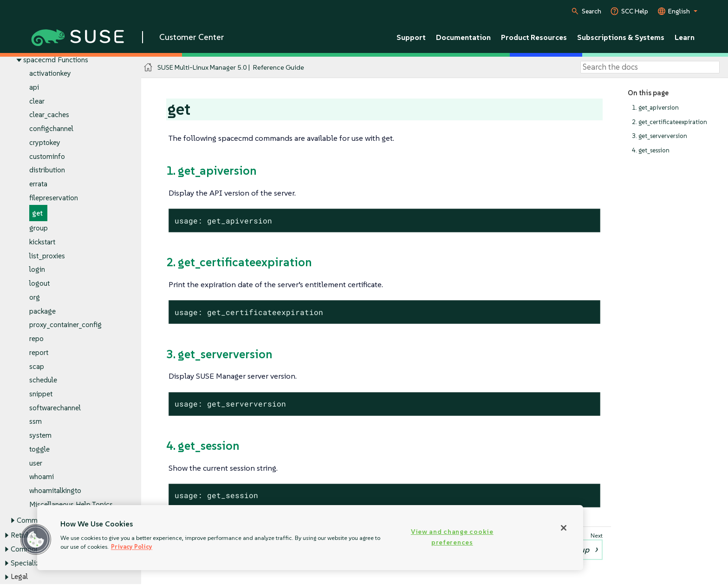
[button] (36, 539)
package (42, 311)
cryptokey (45, 142)
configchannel (51, 129)
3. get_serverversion (660, 136)
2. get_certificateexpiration (669, 122)
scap (37, 366)
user (36, 463)
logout (39, 284)
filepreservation (54, 198)
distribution (47, 170)
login (37, 270)
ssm (36, 422)
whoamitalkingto (55, 491)
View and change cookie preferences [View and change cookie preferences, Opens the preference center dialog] (452, 537)
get (37, 213)
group (39, 228)
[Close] (564, 528)
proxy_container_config (65, 325)
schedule (43, 380)
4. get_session (651, 150)
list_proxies (47, 256)
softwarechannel (55, 408)
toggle (39, 449)
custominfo (47, 156)
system (40, 436)
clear (37, 101)
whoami (42, 477)
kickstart (42, 242)
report (39, 352)
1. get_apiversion (655, 108)
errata (38, 184)
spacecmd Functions (56, 60)
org (35, 297)
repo (36, 339)
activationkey (50, 74)
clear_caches (49, 115)
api (34, 87)
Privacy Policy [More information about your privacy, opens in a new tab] (132, 547)
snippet (41, 394)
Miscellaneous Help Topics (71, 504)
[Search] (650, 67)
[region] (310, 538)
